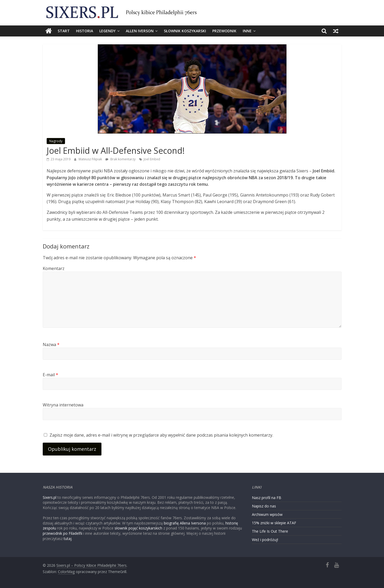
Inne (247, 31)
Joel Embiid (152, 159)
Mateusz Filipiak (91, 159)
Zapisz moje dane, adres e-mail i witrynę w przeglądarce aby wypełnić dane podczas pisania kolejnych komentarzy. (161, 435)
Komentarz (54, 268)
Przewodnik (224, 31)
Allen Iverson (140, 31)
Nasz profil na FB (267, 498)
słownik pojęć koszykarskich (138, 528)
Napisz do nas (264, 506)
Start (64, 31)
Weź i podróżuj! (265, 540)
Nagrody (56, 141)
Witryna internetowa (63, 405)
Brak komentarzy (120, 159)
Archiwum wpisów (267, 514)
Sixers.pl (50, 497)
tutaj (68, 539)
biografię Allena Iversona (185, 523)
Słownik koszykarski (185, 31)
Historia (85, 31)
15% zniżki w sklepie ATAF (274, 523)
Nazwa (51, 345)
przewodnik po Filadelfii (63, 533)
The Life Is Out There (270, 531)
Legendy (107, 31)
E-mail (50, 375)
